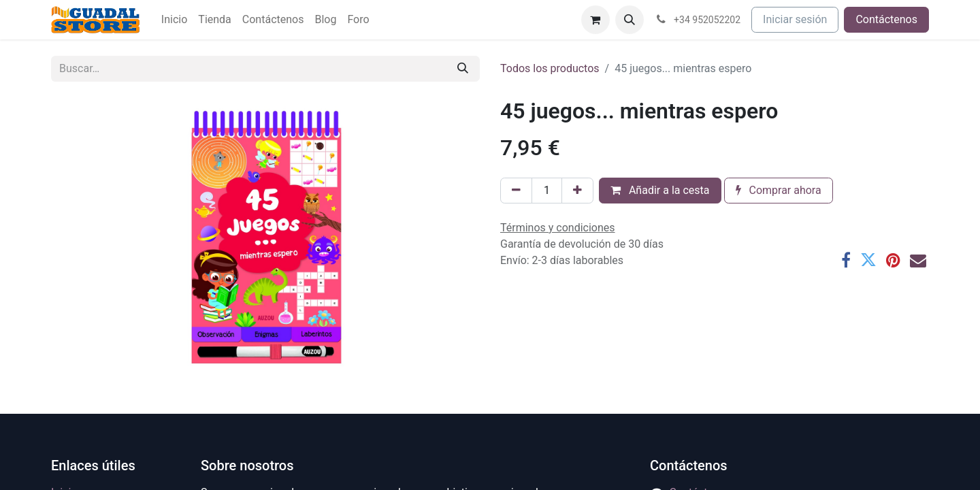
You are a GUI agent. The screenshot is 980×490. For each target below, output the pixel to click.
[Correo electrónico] (918, 260)
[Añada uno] (577, 191)
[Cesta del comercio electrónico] (595, 20)
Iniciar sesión (795, 19)
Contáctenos (886, 19)
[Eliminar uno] (516, 191)
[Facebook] (846, 260)
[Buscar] (463, 69)
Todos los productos (550, 68)
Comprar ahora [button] (779, 190)
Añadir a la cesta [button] (660, 190)
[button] (630, 20)
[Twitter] (868, 260)
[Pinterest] (893, 260)
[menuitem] (174, 20)
